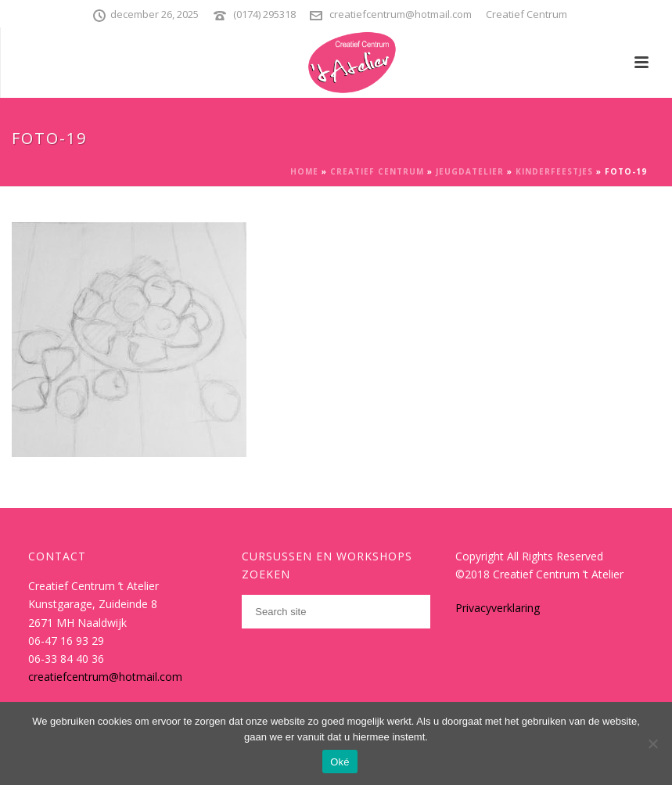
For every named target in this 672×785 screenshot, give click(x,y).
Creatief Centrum (377, 171)
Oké (340, 762)
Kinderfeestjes (554, 171)
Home (304, 171)
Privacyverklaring (498, 608)
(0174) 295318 (264, 14)
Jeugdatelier (470, 171)
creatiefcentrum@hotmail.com (401, 14)
